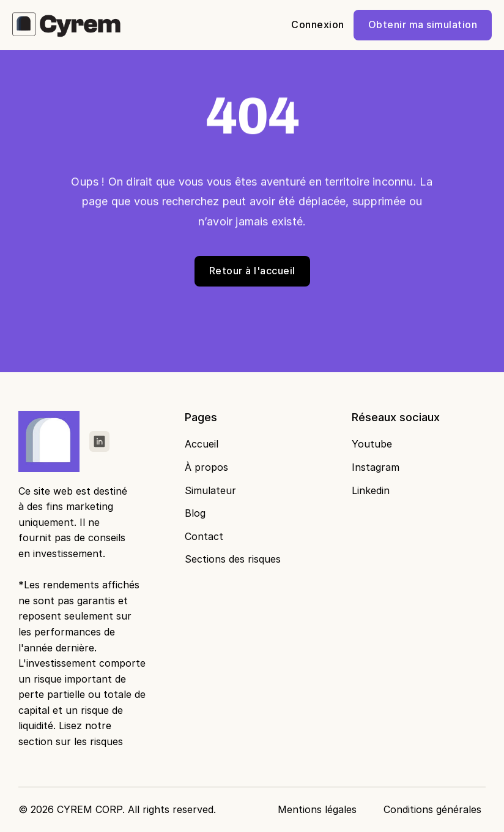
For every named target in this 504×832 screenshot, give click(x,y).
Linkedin (371, 490)
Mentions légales (317, 809)
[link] (99, 441)
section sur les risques (71, 741)
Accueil (202, 444)
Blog (195, 513)
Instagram (376, 467)
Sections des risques (233, 559)
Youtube (372, 444)
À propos (206, 467)
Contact (204, 536)
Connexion (318, 24)
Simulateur (210, 490)
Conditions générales (432, 809)
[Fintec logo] (51, 441)
